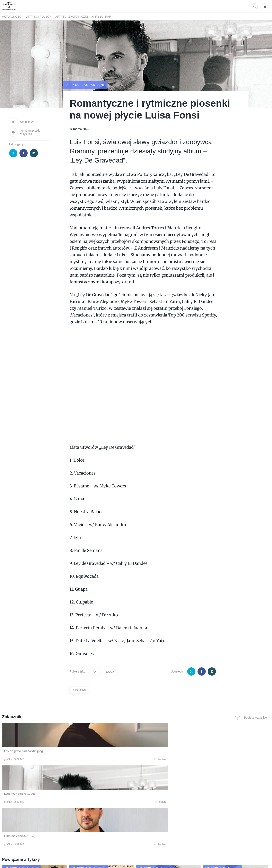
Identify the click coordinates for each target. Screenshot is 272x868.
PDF (95, 671)
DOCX (110, 671)
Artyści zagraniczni (72, 17)
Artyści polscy (39, 17)
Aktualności (12, 17)
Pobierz (58, 759)
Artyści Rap (101, 17)
